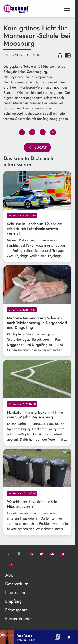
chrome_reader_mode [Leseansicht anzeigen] (68, 55)
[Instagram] (50, 553)
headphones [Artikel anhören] (60, 55)
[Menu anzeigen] (67, 9)
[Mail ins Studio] (9, 553)
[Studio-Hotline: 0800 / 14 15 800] (19, 553)
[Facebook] (40, 553)
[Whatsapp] (29, 553)
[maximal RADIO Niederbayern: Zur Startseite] (20, 9)
